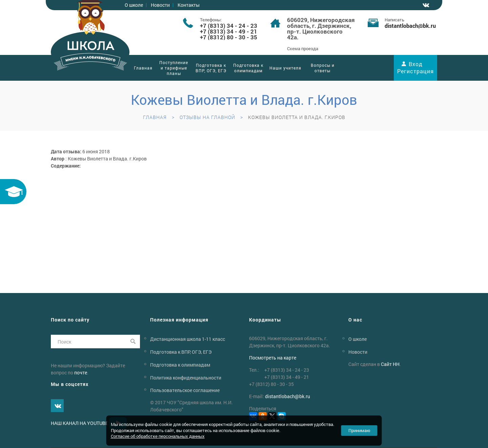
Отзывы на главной (207, 117)
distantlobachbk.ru (410, 26)
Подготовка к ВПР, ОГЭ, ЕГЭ (211, 68)
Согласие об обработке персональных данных (158, 436)
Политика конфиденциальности (186, 377)
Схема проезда (303, 48)
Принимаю (359, 430)
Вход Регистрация (415, 67)
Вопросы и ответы (323, 68)
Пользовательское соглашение (185, 390)
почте (81, 373)
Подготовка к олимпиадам (248, 68)
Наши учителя (285, 68)
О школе (134, 5)
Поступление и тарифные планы (174, 68)
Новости (160, 5)
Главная (143, 68)
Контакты (189, 5)
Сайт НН (390, 364)
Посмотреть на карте (273, 358)
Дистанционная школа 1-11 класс (188, 339)
